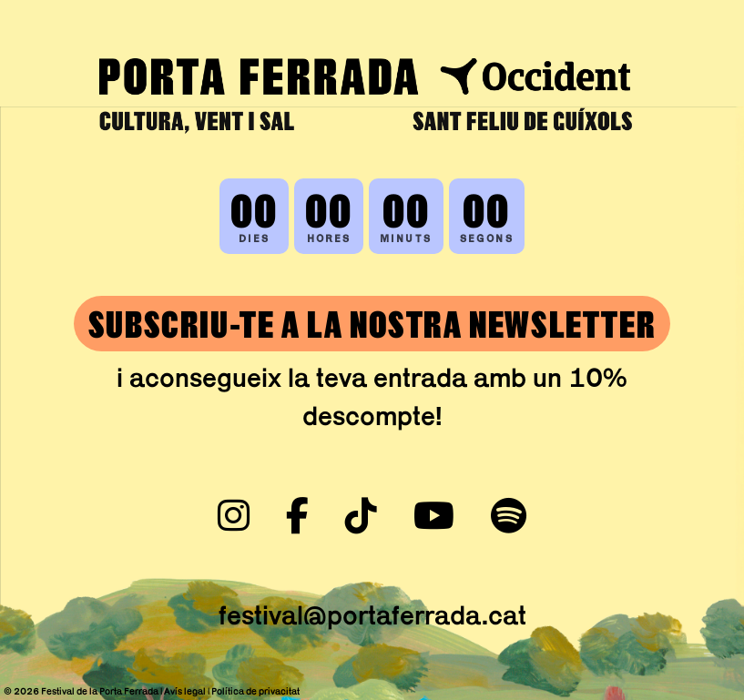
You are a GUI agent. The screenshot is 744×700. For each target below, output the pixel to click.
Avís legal (185, 691)
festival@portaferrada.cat (372, 615)
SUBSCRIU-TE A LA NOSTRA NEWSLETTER (372, 324)
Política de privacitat (255, 691)
